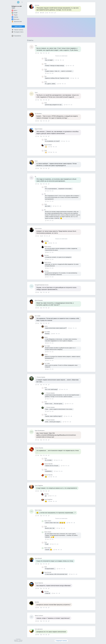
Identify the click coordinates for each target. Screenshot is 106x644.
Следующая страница (61, 641)
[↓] (53, 13)
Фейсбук (15, 17)
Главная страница (17, 30)
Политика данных (18, 641)
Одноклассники (17, 21)
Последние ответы (18, 32)
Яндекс (15, 15)
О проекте (18, 639)
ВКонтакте (15, 19)
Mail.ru (14, 10)
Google (15, 13)
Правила (16, 640)
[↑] (50, 13)
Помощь (21, 640)
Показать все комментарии (61, 56)
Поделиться (55, 13)
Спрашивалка (16, 36)
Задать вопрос (18, 26)
